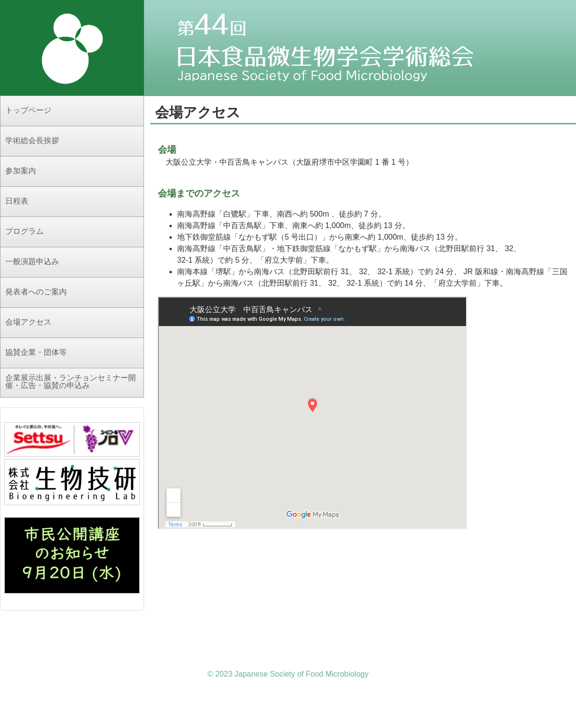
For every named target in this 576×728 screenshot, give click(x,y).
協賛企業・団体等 (36, 352)
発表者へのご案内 (36, 292)
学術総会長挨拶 (32, 140)
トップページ (28, 110)
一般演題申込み (32, 261)
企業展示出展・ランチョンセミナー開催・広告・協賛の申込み (71, 382)
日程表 (17, 201)
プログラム (24, 231)
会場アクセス (28, 322)
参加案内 (21, 171)
